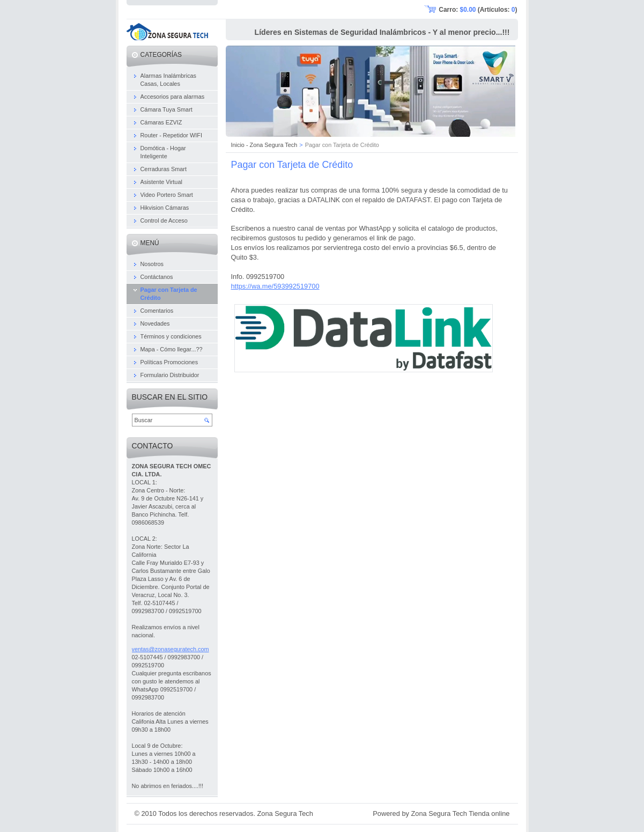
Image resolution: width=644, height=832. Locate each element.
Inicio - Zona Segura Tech (264, 145)
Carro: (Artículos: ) (478, 10)
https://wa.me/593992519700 (275, 286)
